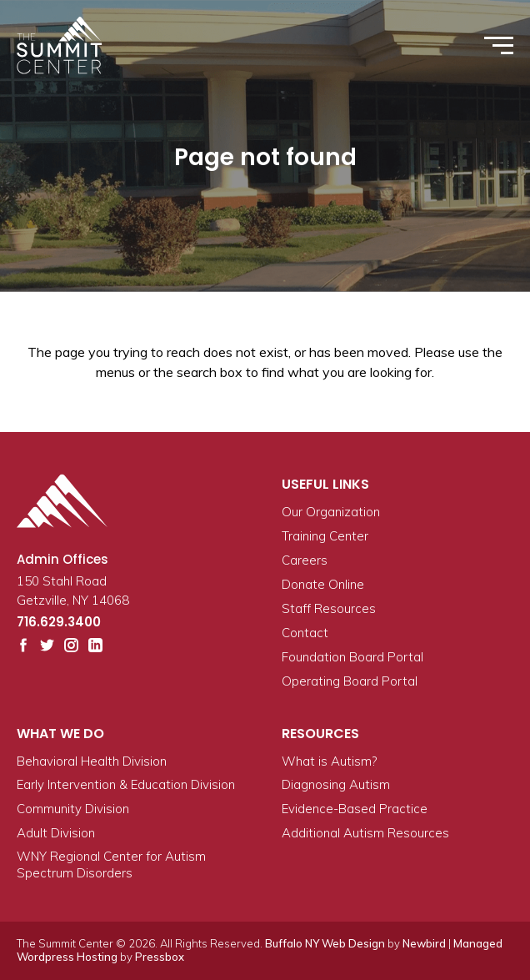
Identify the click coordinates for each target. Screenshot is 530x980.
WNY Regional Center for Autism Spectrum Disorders (111, 864)
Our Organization (331, 512)
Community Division (73, 809)
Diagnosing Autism (336, 784)
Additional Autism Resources (365, 833)
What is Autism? (329, 761)
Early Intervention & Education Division (126, 784)
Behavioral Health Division (92, 761)
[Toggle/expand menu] (499, 45)
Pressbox (160, 957)
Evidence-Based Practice (355, 809)
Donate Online (323, 584)
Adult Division (56, 833)
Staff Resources (329, 608)
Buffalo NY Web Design (325, 943)
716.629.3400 (59, 622)
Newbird (424, 943)
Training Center (325, 536)
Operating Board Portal (350, 681)
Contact (305, 633)
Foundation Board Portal (352, 657)
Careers (305, 560)
